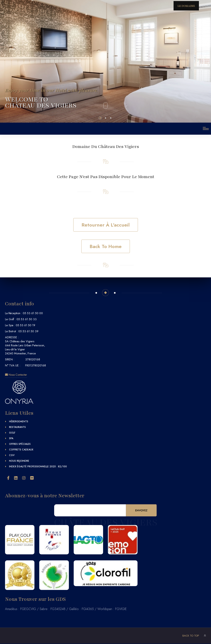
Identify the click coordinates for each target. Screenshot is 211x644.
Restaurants (17, 427)
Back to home (106, 246)
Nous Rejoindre (19, 461)
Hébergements (19, 421)
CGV (12, 455)
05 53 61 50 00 (33, 313)
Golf (12, 433)
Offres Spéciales (20, 444)
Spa (11, 438)
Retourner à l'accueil (106, 225)
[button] (100, 118)
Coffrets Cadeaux (21, 450)
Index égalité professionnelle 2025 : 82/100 (38, 467)
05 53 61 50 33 (27, 319)
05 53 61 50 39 (28, 331)
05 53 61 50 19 (25, 325)
